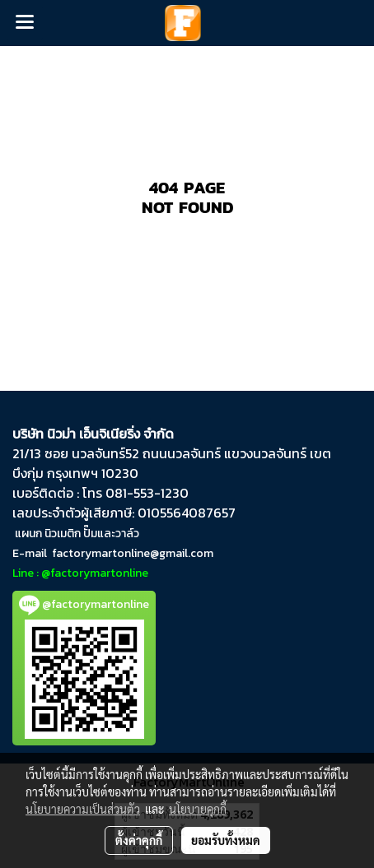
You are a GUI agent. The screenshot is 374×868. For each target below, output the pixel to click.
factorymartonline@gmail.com (133, 553)
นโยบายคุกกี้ (198, 809)
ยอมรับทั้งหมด (226, 840)
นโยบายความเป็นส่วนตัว (83, 809)
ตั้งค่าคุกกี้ (139, 840)
